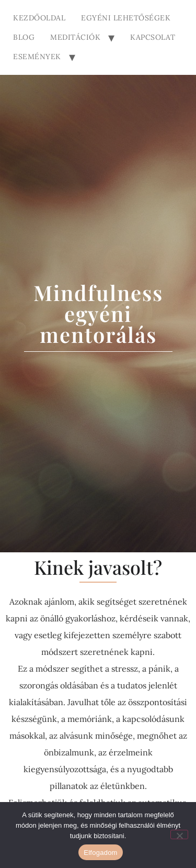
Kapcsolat (153, 37)
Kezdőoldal (39, 18)
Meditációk (75, 37)
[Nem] (179, 834)
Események (37, 57)
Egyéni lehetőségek (126, 18)
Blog (24, 37)
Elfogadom (100, 853)
